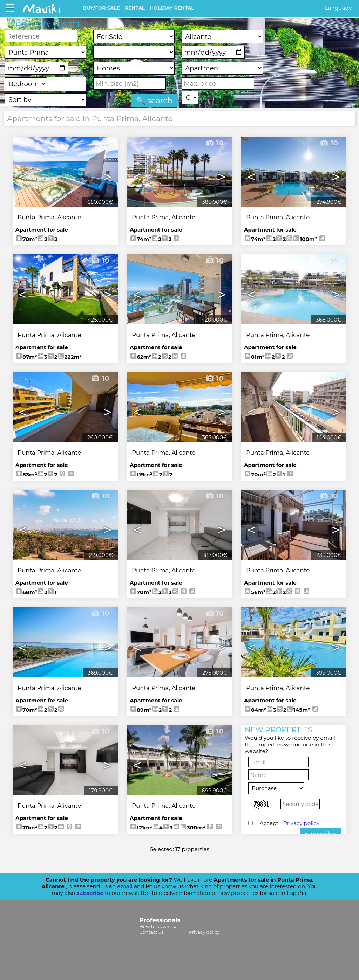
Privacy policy (301, 823)
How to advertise (159, 926)
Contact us (152, 932)
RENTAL (135, 8)
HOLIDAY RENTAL (172, 8)
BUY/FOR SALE (101, 8)
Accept (290, 823)
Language (338, 8)
